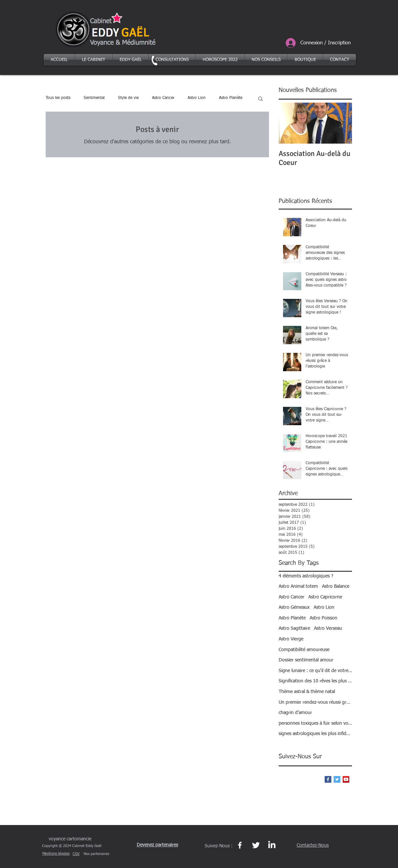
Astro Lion (197, 98)
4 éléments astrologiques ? (306, 576)
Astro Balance (336, 586)
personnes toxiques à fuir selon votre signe (315, 723)
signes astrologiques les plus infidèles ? (315, 734)
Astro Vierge (291, 639)
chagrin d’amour (295, 713)
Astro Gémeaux (294, 607)
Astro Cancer (163, 98)
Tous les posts (58, 98)
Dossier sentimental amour (306, 660)
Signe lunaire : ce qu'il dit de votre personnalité (315, 671)
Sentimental (94, 98)
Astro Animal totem (298, 586)
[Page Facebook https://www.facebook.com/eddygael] (240, 845)
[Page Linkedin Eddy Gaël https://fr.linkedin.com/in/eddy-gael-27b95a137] (272, 845)
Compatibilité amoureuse (304, 650)
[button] (260, 99)
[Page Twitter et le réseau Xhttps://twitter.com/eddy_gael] (256, 845)
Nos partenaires (96, 854)
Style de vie (128, 98)
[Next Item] (341, 123)
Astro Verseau (328, 628)
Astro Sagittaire (294, 628)
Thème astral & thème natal (307, 692)
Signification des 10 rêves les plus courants (315, 681)
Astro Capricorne (325, 597)
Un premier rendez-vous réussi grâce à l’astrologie (315, 702)
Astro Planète (231, 98)
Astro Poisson (323, 618)
